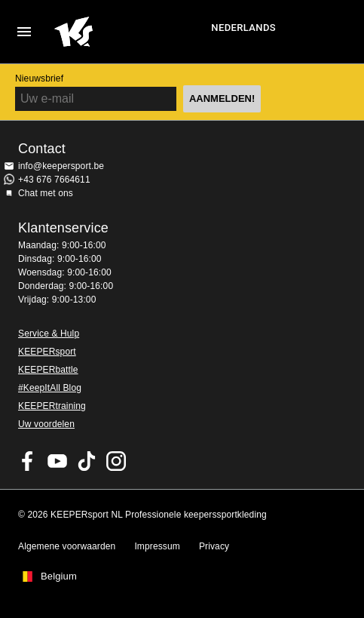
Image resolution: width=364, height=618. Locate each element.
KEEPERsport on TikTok (87, 461)
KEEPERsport (47, 352)
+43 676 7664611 (54, 180)
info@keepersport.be (61, 166)
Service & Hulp (49, 334)
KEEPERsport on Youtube (57, 461)
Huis (131, 32)
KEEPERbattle (48, 370)
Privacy (214, 546)
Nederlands (243, 28)
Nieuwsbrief (39, 78)
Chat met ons (46, 193)
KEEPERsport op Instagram (116, 461)
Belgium (59, 576)
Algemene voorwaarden (67, 546)
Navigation (24, 32)
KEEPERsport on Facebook (28, 461)
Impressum (157, 546)
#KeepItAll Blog (50, 388)
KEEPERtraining (52, 406)
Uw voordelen (46, 424)
